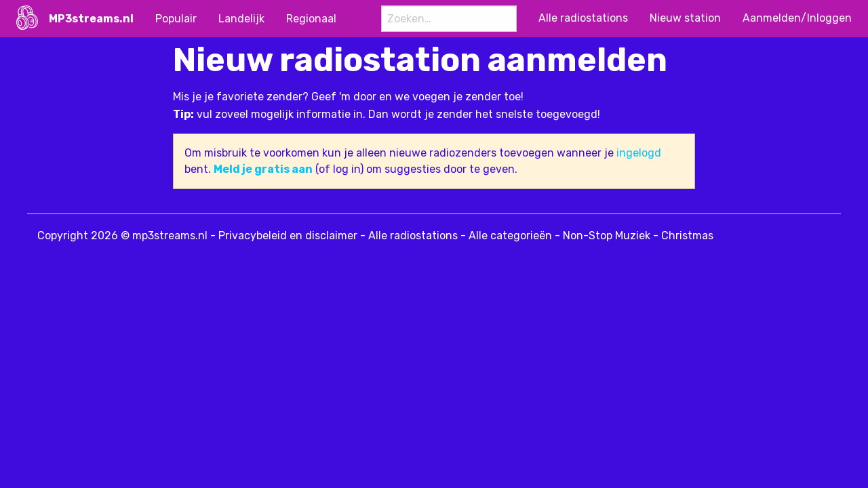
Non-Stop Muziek (607, 236)
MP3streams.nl (91, 19)
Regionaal (311, 19)
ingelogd (639, 153)
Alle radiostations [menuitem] (583, 18)
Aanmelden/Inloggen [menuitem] (797, 18)
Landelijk (241, 19)
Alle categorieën (510, 236)
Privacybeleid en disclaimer (288, 236)
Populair (176, 19)
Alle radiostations (413, 236)
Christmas (687, 236)
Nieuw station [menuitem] (685, 18)
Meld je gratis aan (263, 169)
